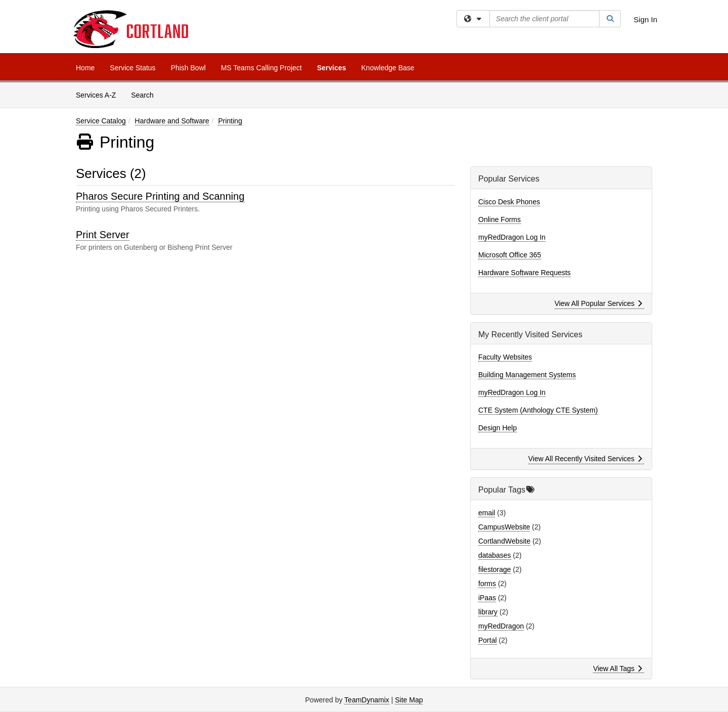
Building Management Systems (527, 375)
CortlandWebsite (504, 541)
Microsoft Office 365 (510, 255)
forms (487, 584)
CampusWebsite (504, 527)
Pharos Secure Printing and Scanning (160, 196)
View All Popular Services (598, 303)
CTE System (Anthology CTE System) (538, 410)
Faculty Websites (505, 357)
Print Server (103, 235)
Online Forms (499, 219)
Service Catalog (101, 121)
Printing (230, 121)
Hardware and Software (172, 121)
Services (332, 68)
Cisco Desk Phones (509, 202)
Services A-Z (96, 95)
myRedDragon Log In (512, 237)
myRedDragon (501, 626)
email (487, 513)
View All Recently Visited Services (585, 459)
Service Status (132, 68)
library (488, 612)
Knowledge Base (388, 68)
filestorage (495, 569)
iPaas (487, 598)
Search (146, 94)
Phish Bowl (188, 68)
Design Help (497, 428)
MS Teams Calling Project (261, 68)
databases (495, 555)
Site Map (409, 700)
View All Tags (618, 669)
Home (85, 68)
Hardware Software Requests (525, 273)
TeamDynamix (367, 700)
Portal (488, 640)
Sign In (645, 19)
